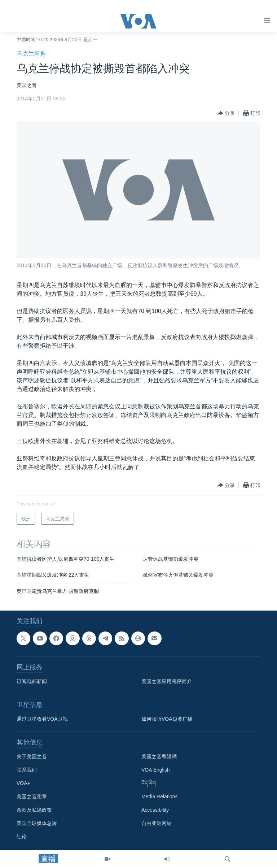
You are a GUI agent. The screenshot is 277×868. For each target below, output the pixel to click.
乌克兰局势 (31, 54)
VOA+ (23, 783)
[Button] (226, 113)
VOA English (156, 770)
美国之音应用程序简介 (167, 681)
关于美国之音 (32, 756)
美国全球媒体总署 (37, 823)
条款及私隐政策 (34, 810)
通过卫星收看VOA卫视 (42, 719)
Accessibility (155, 810)
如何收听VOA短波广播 (167, 719)
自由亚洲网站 (157, 823)
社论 (22, 837)
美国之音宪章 (32, 797)
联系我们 (27, 770)
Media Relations (159, 797)
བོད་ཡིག (149, 783)
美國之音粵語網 (159, 756)
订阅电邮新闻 (32, 681)
